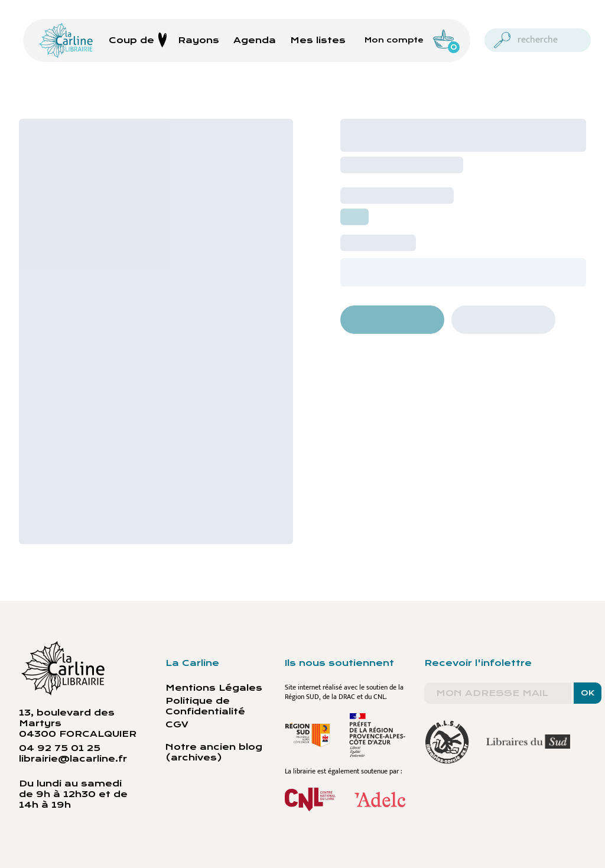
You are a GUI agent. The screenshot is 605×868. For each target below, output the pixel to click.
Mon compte (394, 40)
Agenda (255, 40)
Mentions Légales (214, 688)
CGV (177, 724)
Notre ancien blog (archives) (214, 752)
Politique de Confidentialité (205, 706)
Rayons (199, 40)
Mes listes (318, 40)
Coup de (138, 40)
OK (588, 693)
